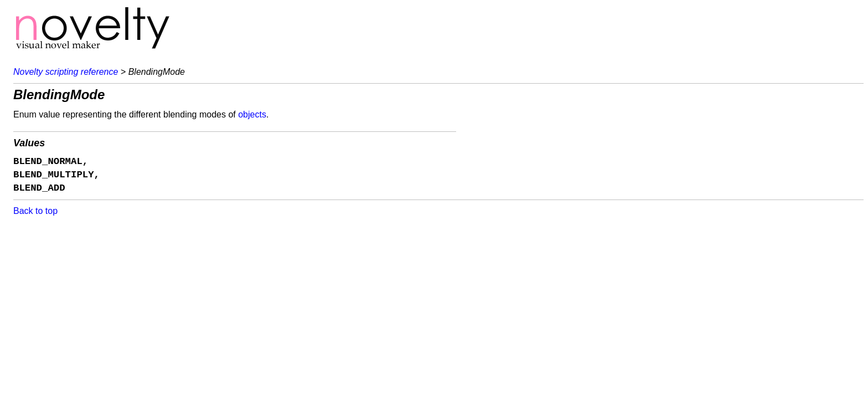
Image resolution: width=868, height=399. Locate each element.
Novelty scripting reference (66, 72)
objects (252, 114)
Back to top (35, 211)
